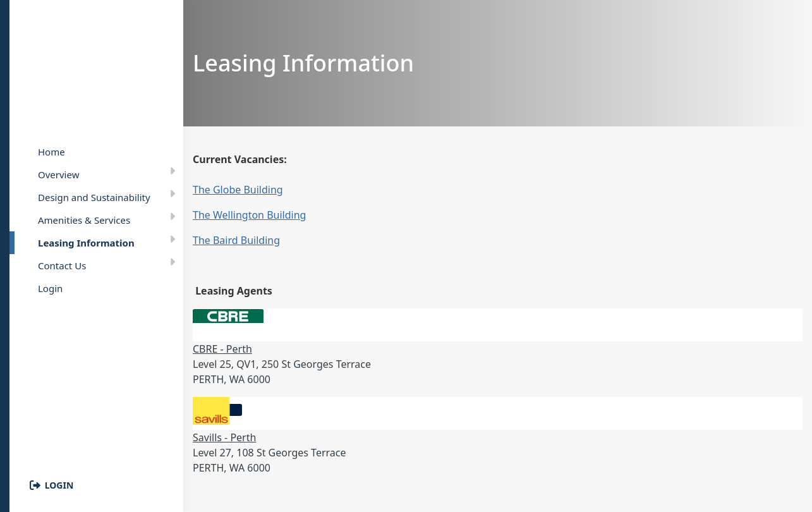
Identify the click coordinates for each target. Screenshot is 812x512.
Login (59, 485)
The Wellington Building (249, 215)
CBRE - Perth (222, 349)
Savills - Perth (224, 437)
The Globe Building (238, 190)
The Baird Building (236, 240)
